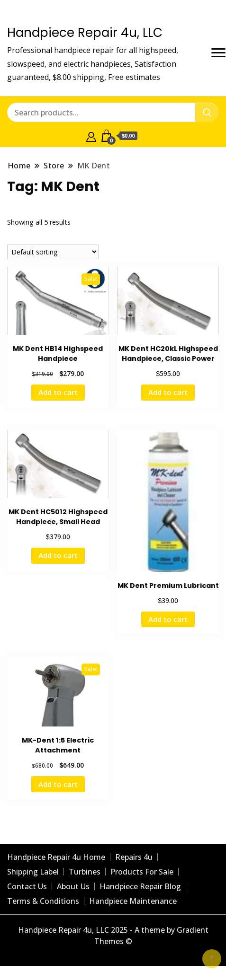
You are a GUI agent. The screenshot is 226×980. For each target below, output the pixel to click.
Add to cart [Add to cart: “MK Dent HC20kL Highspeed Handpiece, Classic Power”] (168, 392)
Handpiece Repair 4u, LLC (85, 33)
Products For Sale (142, 872)
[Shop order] (53, 252)
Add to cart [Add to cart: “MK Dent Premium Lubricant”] (168, 619)
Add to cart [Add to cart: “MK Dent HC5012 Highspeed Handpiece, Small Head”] (58, 555)
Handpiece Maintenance (133, 901)
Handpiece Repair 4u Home (56, 857)
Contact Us (27, 886)
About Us (73, 886)
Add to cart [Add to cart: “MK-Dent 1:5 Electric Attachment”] (58, 784)
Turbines (85, 872)
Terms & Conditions (43, 901)
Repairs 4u (134, 857)
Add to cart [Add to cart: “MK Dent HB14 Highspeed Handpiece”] (58, 392)
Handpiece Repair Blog (140, 886)
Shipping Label (33, 872)
